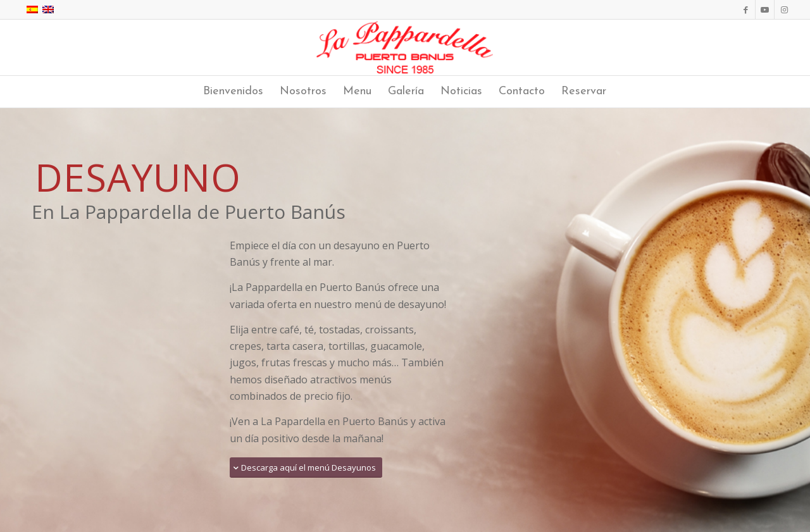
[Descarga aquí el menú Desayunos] (306, 468)
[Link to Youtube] (765, 9)
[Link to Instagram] (784, 9)
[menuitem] (233, 92)
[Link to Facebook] (746, 9)
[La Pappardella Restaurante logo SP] (405, 47)
